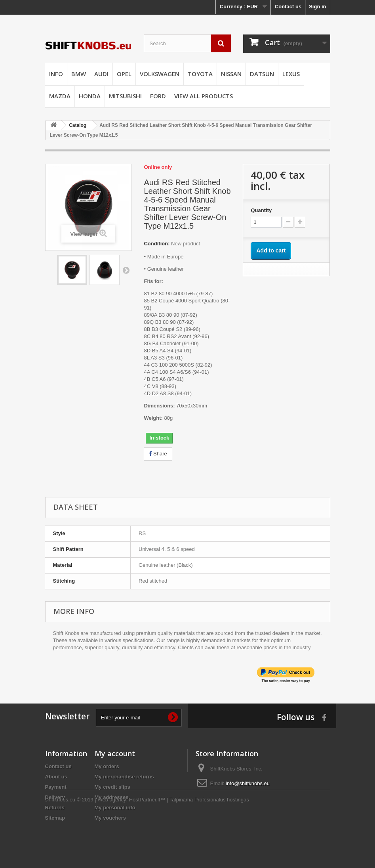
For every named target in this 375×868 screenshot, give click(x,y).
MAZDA (60, 96)
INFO (56, 74)
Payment (56, 787)
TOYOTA (200, 74)
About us (56, 777)
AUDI (101, 74)
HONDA (90, 96)
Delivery (55, 797)
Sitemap (55, 818)
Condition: (157, 244)
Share (158, 454)
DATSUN (262, 74)
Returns (55, 808)
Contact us (288, 7)
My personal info (115, 808)
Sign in (317, 7)
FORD (158, 96)
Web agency (112, 846)
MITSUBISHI (125, 96)
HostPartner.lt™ (147, 846)
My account (115, 753)
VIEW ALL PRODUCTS (204, 96)
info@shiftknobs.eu (248, 783)
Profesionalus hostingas (222, 846)
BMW (79, 74)
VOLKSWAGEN (160, 74)
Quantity (261, 210)
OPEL (124, 74)
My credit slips (112, 787)
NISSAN (231, 74)
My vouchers (110, 818)
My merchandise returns (124, 777)
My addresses (112, 797)
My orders (107, 766)
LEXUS (291, 74)
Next (126, 270)
